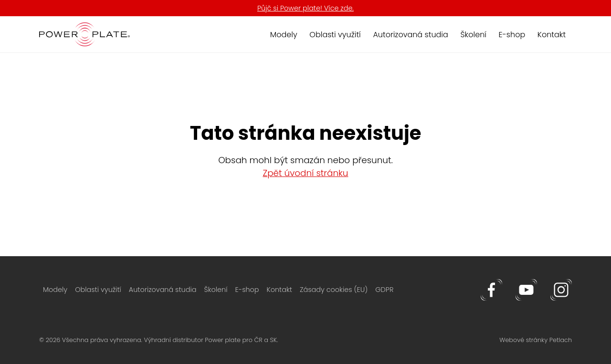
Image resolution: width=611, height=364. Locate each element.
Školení (473, 35)
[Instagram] (561, 289)
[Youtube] (527, 289)
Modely (284, 35)
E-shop (512, 35)
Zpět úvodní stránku (305, 173)
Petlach (561, 340)
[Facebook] (492, 289)
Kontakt (552, 35)
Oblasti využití (335, 35)
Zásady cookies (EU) (334, 290)
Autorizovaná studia (410, 35)
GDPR (384, 290)
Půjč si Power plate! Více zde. (305, 8)
